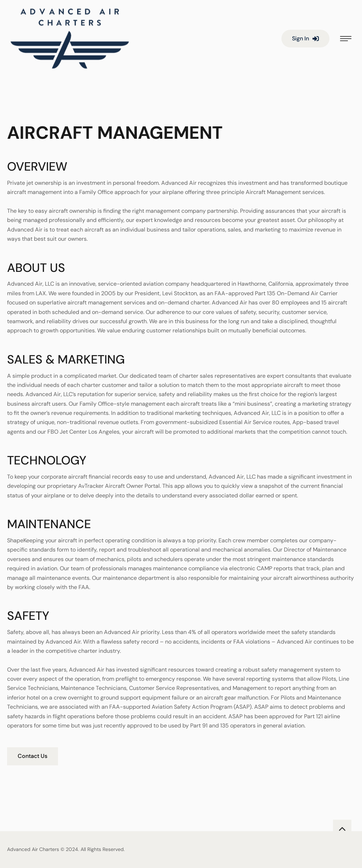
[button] (305, 39)
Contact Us (33, 756)
